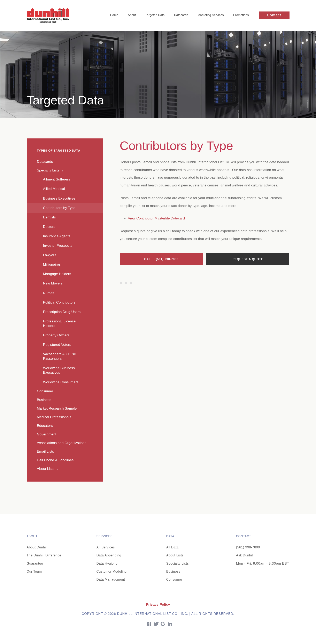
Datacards (181, 15)
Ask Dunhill (245, 555)
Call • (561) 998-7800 (161, 259)
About (132, 15)
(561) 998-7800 (248, 547)
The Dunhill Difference (44, 555)
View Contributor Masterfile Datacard (156, 218)
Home (114, 15)
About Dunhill (37, 547)
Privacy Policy (158, 605)
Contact (274, 15)
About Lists (175, 555)
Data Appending (109, 555)
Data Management (111, 579)
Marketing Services (211, 15)
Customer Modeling (112, 571)
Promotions (241, 15)
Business (173, 571)
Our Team (34, 571)
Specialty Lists (178, 563)
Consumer (174, 579)
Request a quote (248, 259)
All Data (172, 547)
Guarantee (35, 563)
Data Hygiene (107, 563)
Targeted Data (155, 15)
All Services (106, 547)
